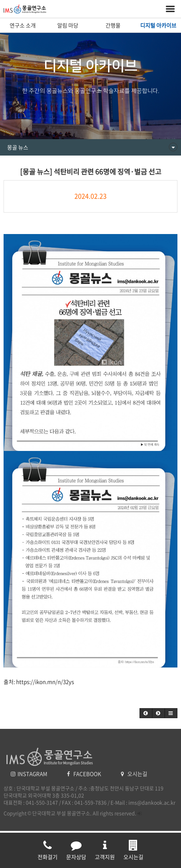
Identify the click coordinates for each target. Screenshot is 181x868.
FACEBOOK (85, 774)
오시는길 (134, 774)
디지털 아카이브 (158, 25)
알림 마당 (68, 25)
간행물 (113, 25)
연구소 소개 (23, 25)
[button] (146, 713)
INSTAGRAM (30, 774)
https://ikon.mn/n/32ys (45, 682)
